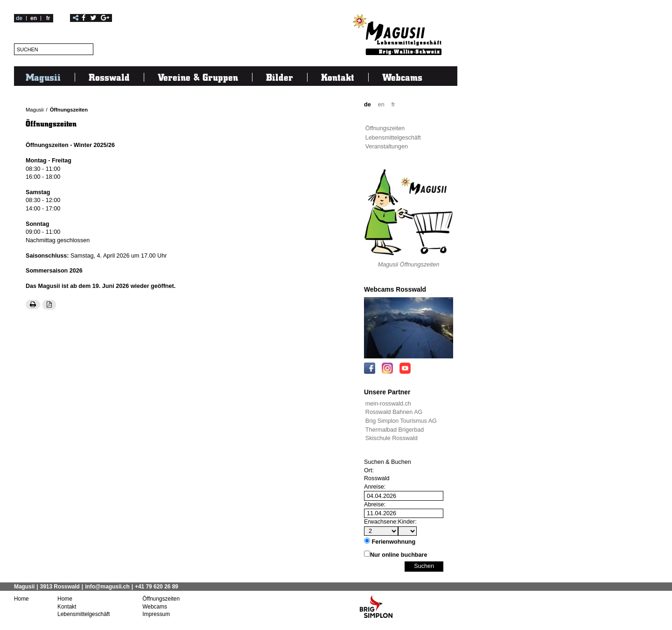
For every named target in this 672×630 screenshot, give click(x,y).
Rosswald (109, 77)
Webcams (402, 77)
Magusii (43, 77)
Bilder (280, 77)
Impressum (156, 614)
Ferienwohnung (394, 542)
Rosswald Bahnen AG (394, 412)
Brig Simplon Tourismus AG (401, 421)
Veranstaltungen (387, 147)
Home (21, 599)
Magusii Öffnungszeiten (409, 265)
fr (48, 18)
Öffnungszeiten (69, 110)
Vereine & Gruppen (198, 77)
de (19, 18)
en (34, 18)
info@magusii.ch (107, 587)
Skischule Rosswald (392, 438)
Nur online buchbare (399, 555)
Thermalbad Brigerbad (395, 430)
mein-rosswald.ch (388, 404)
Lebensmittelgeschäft (393, 138)
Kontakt (338, 77)
